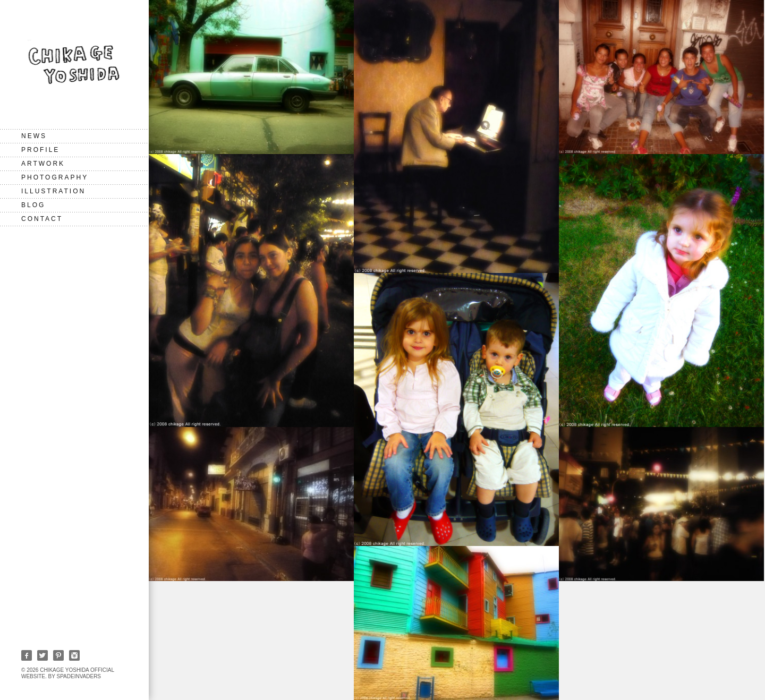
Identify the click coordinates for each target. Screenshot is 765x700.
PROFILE (40, 150)
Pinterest (58, 655)
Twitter (42, 655)
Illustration (53, 191)
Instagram (74, 655)
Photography (55, 177)
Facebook (27, 655)
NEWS (34, 136)
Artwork (43, 164)
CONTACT (42, 219)
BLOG (33, 205)
